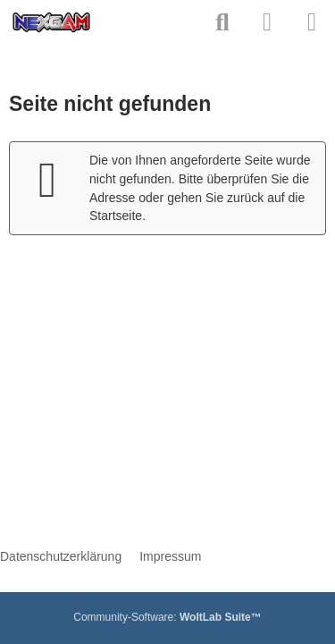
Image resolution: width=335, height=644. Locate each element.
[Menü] (312, 22)
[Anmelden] (267, 22)
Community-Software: (167, 617)
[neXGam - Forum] (51, 22)
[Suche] (222, 22)
